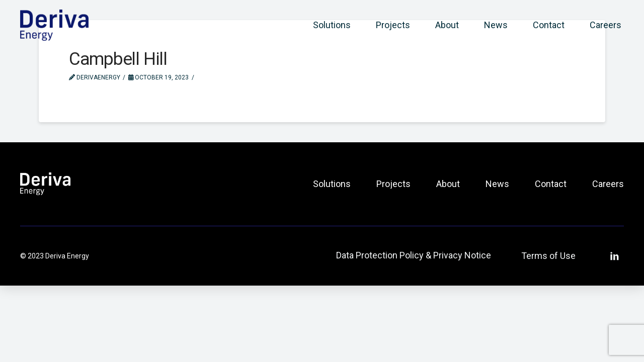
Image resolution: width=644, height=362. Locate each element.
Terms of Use (548, 256)
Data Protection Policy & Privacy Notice (414, 255)
